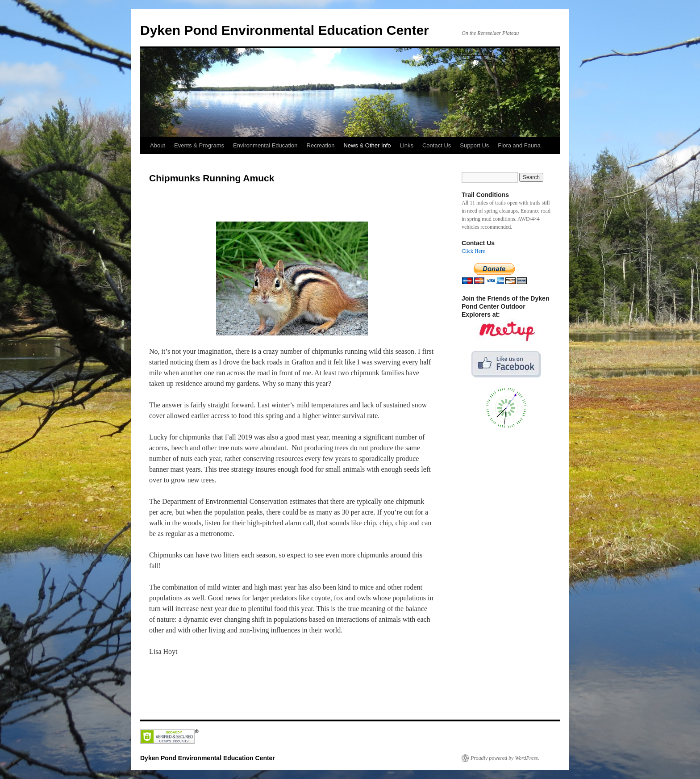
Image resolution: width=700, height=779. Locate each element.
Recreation (321, 145)
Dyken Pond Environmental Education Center (285, 30)
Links (407, 145)
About (158, 145)
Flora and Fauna (519, 145)
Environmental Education (265, 145)
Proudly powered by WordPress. (505, 758)
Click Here (473, 251)
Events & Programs (199, 145)
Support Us (474, 145)
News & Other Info (367, 145)
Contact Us (437, 145)
